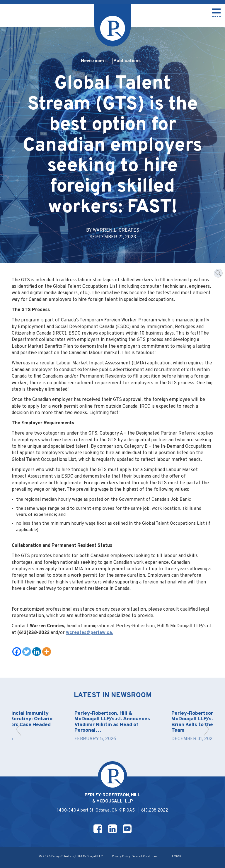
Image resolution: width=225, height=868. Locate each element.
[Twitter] (27, 652)
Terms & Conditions (145, 856)
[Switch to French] (177, 857)
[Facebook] (17, 652)
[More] (47, 652)
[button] (19, 729)
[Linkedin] (37, 652)
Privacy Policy (121, 856)
